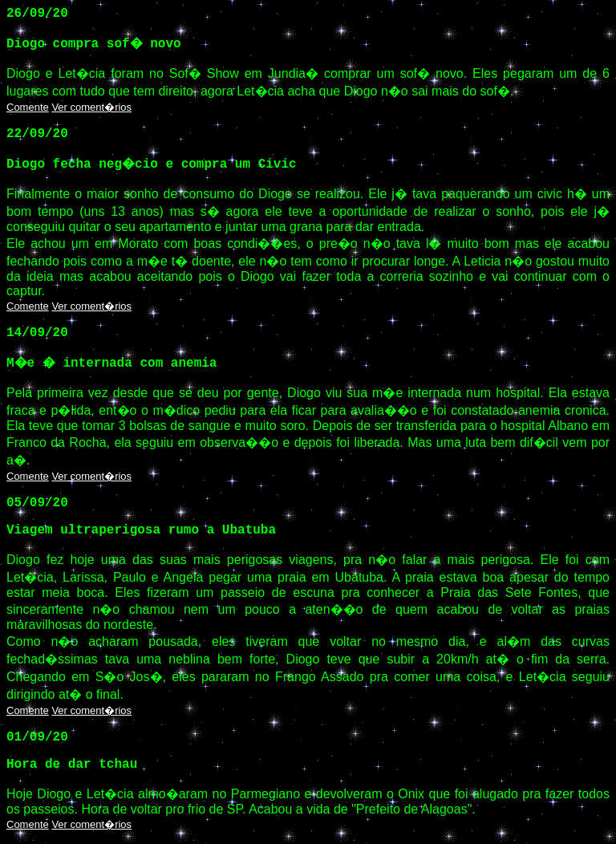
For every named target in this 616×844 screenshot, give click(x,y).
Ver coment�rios (91, 107)
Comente (28, 107)
